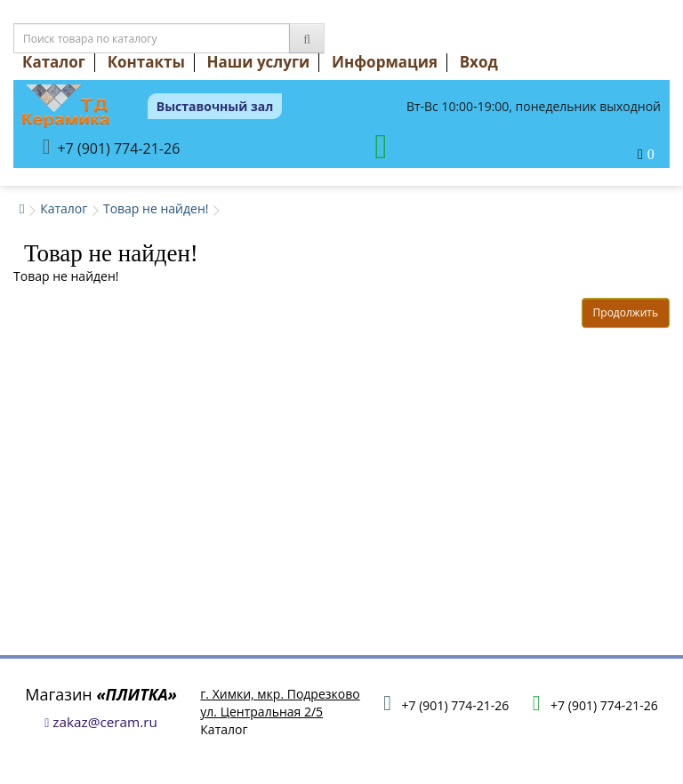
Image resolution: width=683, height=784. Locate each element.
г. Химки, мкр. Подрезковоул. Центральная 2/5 (280, 703)
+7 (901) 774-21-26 (112, 147)
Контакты (146, 62)
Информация (385, 62)
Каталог (54, 62)
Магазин (101, 694)
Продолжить (626, 312)
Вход (479, 62)
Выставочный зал (215, 106)
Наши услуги (259, 62)
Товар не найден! (156, 208)
